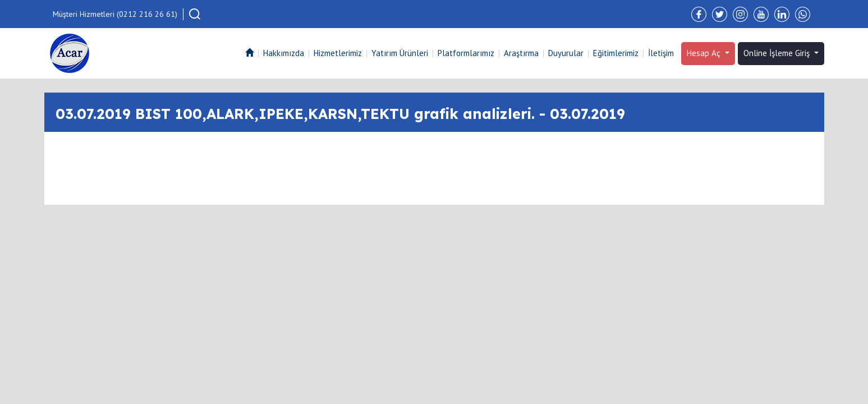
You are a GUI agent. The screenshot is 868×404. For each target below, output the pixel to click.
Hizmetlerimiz (338, 53)
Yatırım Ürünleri (400, 53)
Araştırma (521, 53)
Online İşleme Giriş (778, 53)
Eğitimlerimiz (616, 53)
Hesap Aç (705, 53)
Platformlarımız (466, 53)
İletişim (661, 53)
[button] (195, 14)
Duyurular (566, 53)
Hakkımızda (284, 53)
